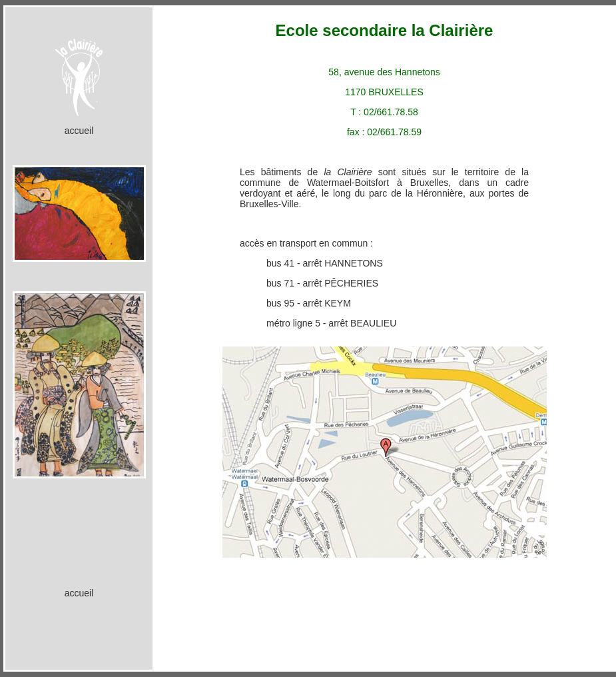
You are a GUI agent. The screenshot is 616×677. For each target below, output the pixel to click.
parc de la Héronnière (416, 193)
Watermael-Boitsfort (348, 183)
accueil (79, 131)
